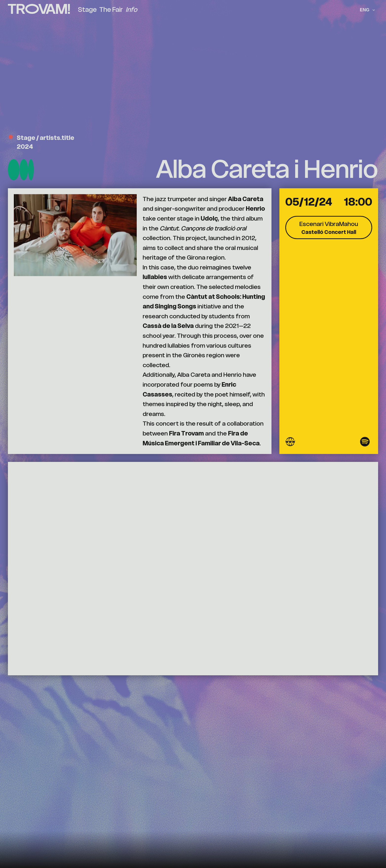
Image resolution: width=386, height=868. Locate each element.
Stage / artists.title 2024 (41, 142)
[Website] (290, 443)
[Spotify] (365, 443)
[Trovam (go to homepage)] (39, 9)
